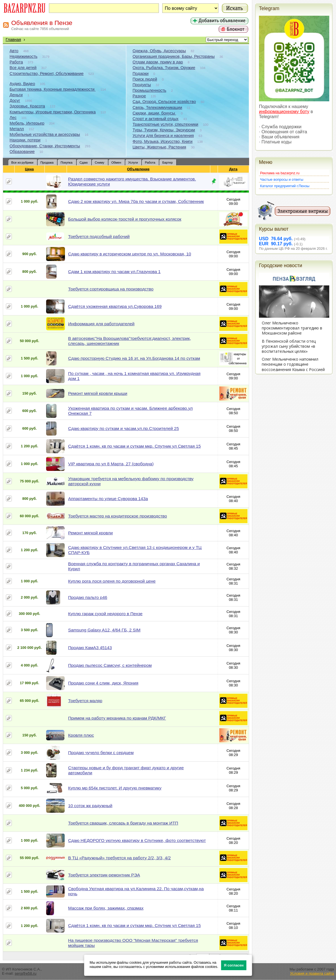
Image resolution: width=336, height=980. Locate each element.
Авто (14, 51)
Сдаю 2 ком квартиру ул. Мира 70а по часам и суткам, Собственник (136, 201)
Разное (139, 96)
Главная (13, 40)
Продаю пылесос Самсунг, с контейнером (110, 665)
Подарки (141, 74)
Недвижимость (23, 56)
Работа (16, 62)
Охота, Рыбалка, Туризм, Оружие (164, 68)
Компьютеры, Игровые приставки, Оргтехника (53, 112)
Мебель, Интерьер (27, 123)
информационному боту (284, 112)
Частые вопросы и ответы (282, 179)
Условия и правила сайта (312, 973)
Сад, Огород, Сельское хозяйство (164, 102)
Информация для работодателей (101, 324)
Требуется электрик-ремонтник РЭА (104, 875)
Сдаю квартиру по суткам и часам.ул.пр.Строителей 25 (123, 428)
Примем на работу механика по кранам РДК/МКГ (117, 718)
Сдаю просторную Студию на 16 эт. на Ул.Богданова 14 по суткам (134, 358)
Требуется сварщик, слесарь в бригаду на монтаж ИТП (123, 823)
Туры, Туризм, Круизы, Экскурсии (164, 130)
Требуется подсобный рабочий (99, 236)
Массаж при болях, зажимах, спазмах (106, 908)
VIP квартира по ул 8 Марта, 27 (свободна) (111, 464)
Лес (13, 118)
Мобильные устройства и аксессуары (45, 134)
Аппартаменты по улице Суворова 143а (108, 499)
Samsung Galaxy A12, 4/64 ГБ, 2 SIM (104, 630)
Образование (22, 152)
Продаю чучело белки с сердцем (101, 753)
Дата (234, 169)
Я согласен (234, 965)
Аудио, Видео (22, 84)
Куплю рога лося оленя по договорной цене (112, 581)
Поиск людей (145, 79)
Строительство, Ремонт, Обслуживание (47, 74)
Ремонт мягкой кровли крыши (98, 393)
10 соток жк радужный (90, 806)
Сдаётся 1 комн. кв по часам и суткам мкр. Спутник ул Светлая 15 (134, 446)
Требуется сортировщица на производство (111, 289)
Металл (17, 129)
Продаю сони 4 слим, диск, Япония (103, 683)
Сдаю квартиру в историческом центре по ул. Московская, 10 (129, 254)
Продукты (142, 85)
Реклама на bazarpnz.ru (280, 173)
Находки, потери (25, 140)
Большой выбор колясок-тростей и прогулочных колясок (125, 219)
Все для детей (23, 68)
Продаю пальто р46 (88, 597)
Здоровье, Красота (27, 106)
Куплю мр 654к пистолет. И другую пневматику (115, 788)
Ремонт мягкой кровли (90, 533)
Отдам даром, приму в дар (158, 62)
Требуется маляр (85, 701)
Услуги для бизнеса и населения (163, 136)
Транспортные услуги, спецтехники (165, 124)
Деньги (16, 95)
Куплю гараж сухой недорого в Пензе (105, 614)
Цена (30, 169)
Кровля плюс (81, 735)
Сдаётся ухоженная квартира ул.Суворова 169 (115, 306)
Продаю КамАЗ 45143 (90, 648)
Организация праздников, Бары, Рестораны (174, 56)
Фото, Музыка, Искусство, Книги (163, 141)
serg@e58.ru (25, 973)
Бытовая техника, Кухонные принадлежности (53, 89)
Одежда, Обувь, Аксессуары (159, 51)
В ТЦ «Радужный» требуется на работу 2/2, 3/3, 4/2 (119, 858)
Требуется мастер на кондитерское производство (118, 516)
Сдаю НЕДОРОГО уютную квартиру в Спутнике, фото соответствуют (137, 840)
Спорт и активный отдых (156, 119)
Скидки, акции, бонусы (155, 113)
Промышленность (150, 90)
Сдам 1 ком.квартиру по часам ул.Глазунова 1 (114, 272)
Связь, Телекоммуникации (157, 107)
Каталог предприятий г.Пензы (285, 186)
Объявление (138, 169)
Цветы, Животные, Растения (160, 147)
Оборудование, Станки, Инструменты (45, 146)
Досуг (15, 100)
